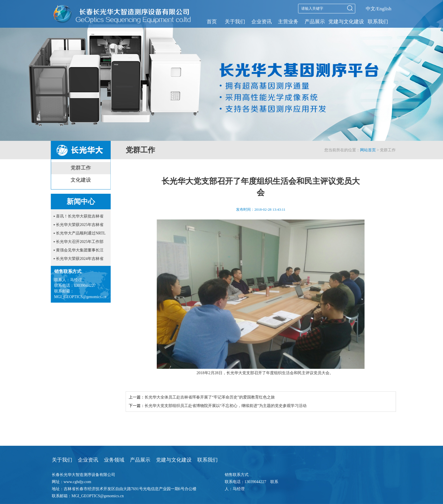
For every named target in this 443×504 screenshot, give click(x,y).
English (384, 8)
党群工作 (80, 168)
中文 (371, 8)
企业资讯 (262, 21)
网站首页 (373, 150)
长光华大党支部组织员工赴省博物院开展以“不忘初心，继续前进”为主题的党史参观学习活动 (230, 406)
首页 (212, 21)
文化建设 (80, 180)
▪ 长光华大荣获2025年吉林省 (77, 225)
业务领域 (114, 460)
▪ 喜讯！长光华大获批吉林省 (77, 216)
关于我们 (235, 21)
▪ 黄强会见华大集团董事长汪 (77, 250)
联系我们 (378, 21)
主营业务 (288, 21)
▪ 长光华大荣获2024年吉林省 (77, 259)
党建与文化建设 (346, 21)
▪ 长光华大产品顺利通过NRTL (78, 233)
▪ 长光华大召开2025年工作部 (77, 242)
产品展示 (315, 21)
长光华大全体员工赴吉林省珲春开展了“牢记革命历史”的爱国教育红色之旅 (214, 397)
